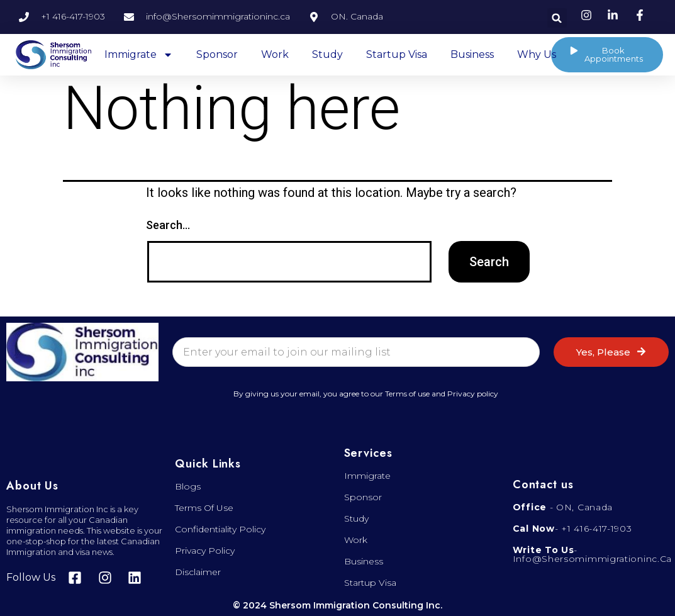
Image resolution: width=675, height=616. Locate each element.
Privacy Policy (205, 551)
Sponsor (217, 54)
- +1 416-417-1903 (572, 529)
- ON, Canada (563, 507)
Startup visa (370, 583)
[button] (557, 18)
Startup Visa (397, 54)
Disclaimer (198, 572)
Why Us (537, 54)
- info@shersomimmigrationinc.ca (592, 554)
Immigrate (139, 55)
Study (327, 54)
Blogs (188, 486)
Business (472, 54)
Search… (168, 225)
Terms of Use (204, 508)
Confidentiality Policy (220, 529)
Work (275, 54)
